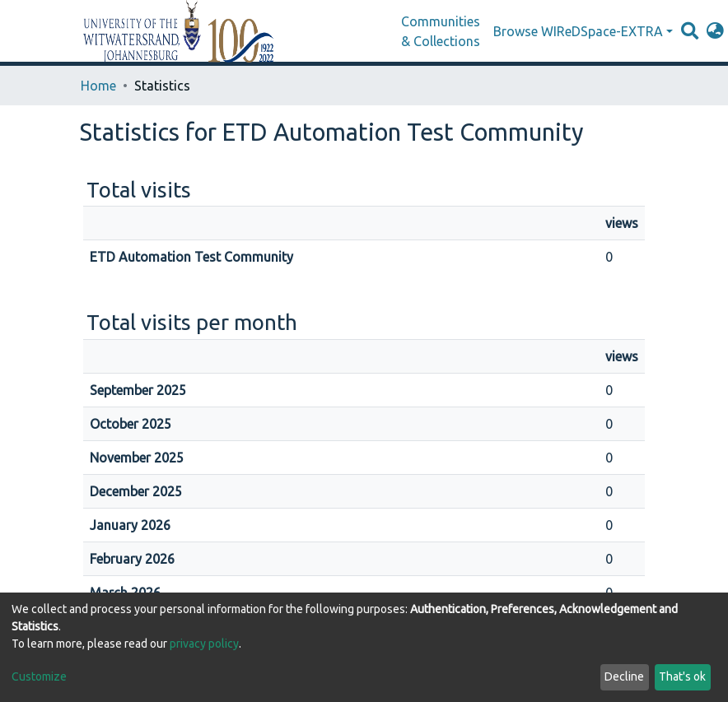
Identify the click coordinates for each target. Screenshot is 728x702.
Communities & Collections (441, 31)
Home (98, 86)
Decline (624, 676)
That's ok (682, 676)
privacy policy (204, 644)
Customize (39, 676)
